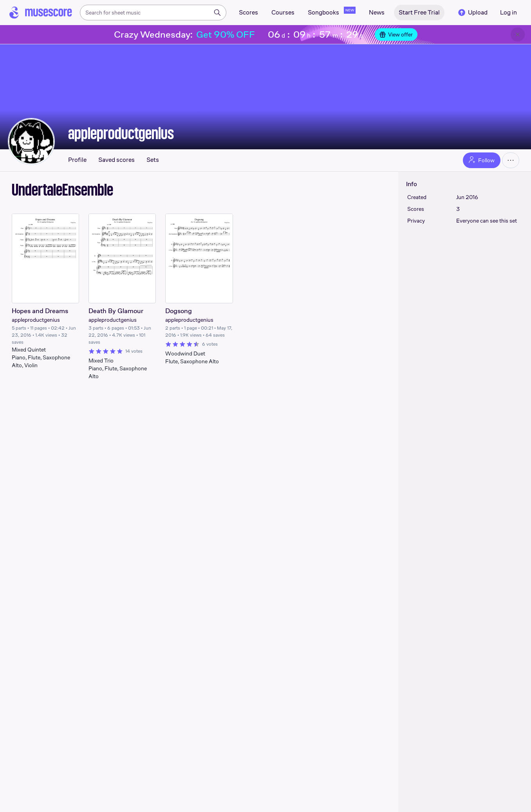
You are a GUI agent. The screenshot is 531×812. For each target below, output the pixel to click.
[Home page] (41, 13)
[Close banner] (518, 34)
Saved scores (116, 160)
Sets (153, 160)
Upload (472, 13)
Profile (77, 160)
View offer (396, 34)
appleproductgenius (121, 133)
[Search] (217, 13)
